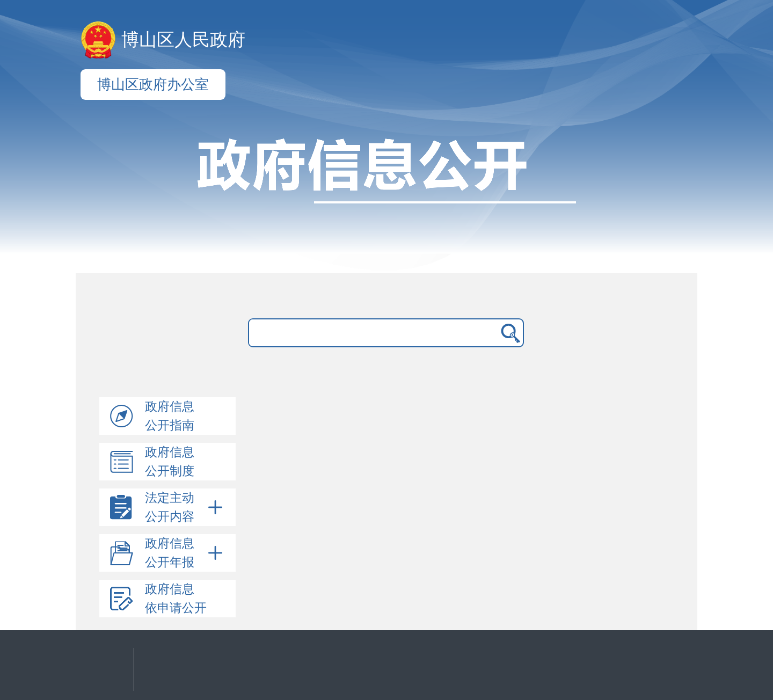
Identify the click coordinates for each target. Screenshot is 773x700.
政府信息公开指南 (170, 416)
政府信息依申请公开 (176, 599)
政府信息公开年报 (186, 553)
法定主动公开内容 (186, 507)
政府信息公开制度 (170, 462)
